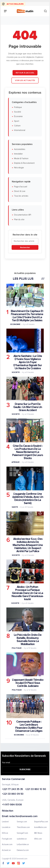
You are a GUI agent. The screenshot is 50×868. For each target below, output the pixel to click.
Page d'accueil (21, 187)
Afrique (15, 462)
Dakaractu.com (23, 850)
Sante (15, 507)
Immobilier (18, 154)
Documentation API (23, 215)
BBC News (38, 833)
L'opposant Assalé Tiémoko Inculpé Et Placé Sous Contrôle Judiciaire (28, 683)
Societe (16, 372)
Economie (15, 324)
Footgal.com (7, 839)
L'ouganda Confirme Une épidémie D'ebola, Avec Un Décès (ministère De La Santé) (28, 498)
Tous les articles (21, 196)
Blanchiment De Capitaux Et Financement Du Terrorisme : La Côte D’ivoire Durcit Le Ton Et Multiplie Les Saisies (27, 316)
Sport (17, 121)
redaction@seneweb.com (23, 816)
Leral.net (5, 822)
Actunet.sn (6, 850)
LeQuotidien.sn (23, 845)
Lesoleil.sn (6, 827)
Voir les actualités (25, 80)
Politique (18, 107)
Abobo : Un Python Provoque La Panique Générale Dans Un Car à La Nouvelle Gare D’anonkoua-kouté (28, 593)
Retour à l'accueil (25, 73)
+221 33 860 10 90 (35, 789)
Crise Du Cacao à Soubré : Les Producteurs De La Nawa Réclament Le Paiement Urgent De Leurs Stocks (28, 452)
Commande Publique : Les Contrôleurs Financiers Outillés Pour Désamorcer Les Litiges (29, 726)
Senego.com (22, 822)
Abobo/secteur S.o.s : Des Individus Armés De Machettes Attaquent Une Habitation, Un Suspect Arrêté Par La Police (28, 545)
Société (18, 112)
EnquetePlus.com (41, 822)
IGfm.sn (5, 833)
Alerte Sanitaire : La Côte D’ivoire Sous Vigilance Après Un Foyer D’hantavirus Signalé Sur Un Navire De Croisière (28, 362)
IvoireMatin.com (41, 827)
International (20, 130)
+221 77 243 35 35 (12, 789)
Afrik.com (38, 839)
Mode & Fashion (21, 158)
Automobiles (20, 149)
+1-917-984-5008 (12, 805)
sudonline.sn (22, 839)
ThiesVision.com (23, 827)
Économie (18, 116)
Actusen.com (7, 845)
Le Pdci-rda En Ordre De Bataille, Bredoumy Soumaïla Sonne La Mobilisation (28, 639)
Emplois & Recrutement (24, 163)
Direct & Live (20, 191)
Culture (17, 126)
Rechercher (25, 247)
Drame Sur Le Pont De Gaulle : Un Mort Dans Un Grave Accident (28, 407)
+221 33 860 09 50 (13, 794)
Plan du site (19, 219)
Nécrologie (19, 168)
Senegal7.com (22, 833)
